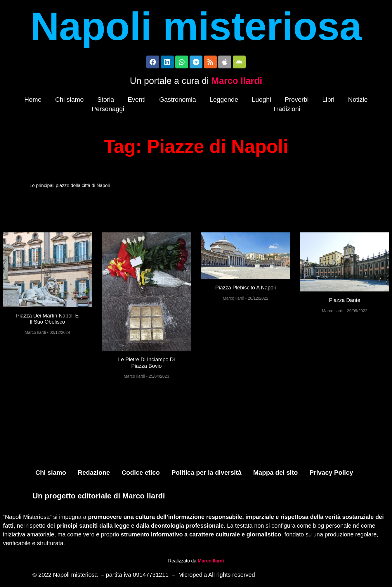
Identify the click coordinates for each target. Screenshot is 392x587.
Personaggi (108, 111)
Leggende (224, 101)
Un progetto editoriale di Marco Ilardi (99, 497)
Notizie (358, 101)
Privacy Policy (331, 474)
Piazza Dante (345, 302)
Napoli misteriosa (196, 26)
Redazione (94, 474)
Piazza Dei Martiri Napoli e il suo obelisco (47, 320)
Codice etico (141, 474)
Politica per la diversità (207, 474)
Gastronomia (178, 101)
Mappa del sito (276, 474)
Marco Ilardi (237, 83)
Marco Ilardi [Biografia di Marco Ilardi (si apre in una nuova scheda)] (211, 562)
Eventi (137, 101)
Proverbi (297, 101)
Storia (106, 101)
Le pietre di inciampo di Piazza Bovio (146, 365)
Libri (328, 101)
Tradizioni (286, 111)
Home (33, 101)
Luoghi (261, 101)
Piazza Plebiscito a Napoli (246, 289)
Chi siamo (70, 101)
